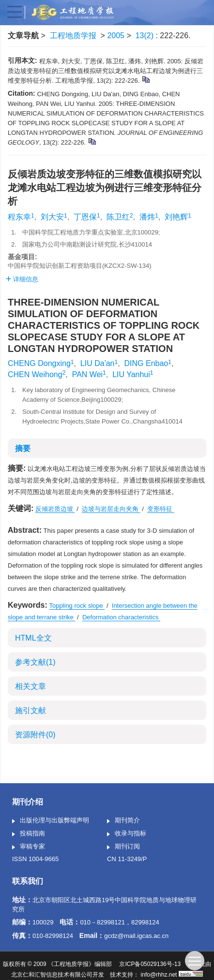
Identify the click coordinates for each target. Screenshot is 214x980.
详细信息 (22, 279)
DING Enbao (146, 363)
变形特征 (161, 509)
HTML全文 (33, 638)
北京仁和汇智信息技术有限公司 (52, 975)
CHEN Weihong (35, 374)
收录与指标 (127, 834)
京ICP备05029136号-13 (150, 964)
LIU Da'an (98, 363)
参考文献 (35, 662)
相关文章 (31, 686)
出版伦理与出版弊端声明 (51, 821)
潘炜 (147, 217)
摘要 (23, 448)
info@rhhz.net (159, 975)
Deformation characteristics (121, 617)
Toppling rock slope (77, 606)
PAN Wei (87, 374)
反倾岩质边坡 (55, 509)
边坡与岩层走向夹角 (111, 509)
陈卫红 (118, 217)
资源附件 (35, 735)
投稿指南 (29, 834)
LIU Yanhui (131, 374)
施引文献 (31, 710)
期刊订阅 (123, 847)
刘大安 (52, 217)
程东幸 (19, 217)
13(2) (146, 36)
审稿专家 (29, 847)
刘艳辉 (176, 217)
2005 (116, 36)
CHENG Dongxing (39, 363)
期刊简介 (123, 821)
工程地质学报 (73, 36)
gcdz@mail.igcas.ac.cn (136, 936)
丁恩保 (85, 217)
